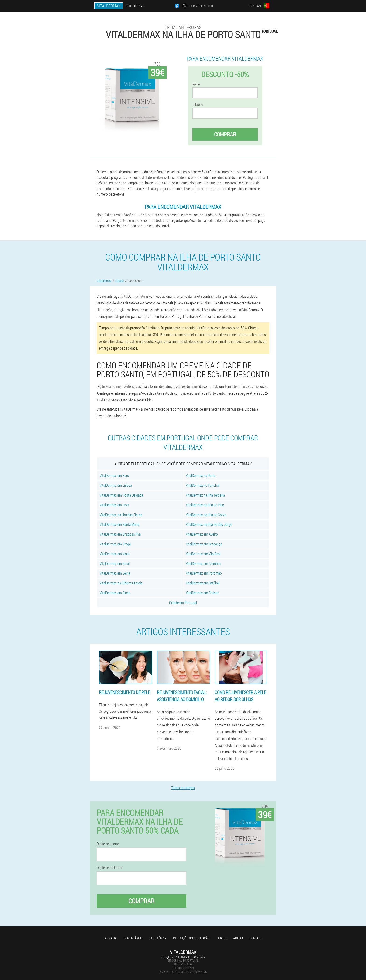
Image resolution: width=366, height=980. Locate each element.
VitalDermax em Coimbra (203, 563)
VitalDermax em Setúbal (203, 583)
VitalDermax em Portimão (204, 573)
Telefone (198, 105)
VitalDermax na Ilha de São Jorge (209, 524)
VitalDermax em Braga (115, 544)
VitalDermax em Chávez (202, 593)
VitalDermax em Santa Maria (119, 524)
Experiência (158, 938)
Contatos (257, 938)
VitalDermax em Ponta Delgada (121, 495)
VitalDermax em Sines (115, 593)
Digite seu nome (108, 844)
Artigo (238, 938)
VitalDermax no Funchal (203, 485)
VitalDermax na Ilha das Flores (121, 515)
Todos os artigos (183, 788)
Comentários (133, 938)
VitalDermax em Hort (114, 505)
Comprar (225, 134)
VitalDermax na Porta (201, 475)
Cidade (221, 938)
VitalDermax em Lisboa (116, 485)
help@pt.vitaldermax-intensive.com (183, 957)
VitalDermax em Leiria (115, 573)
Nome (196, 84)
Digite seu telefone (110, 868)
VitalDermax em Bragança (204, 544)
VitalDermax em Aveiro (202, 534)
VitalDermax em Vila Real (203, 554)
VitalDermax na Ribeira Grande (121, 583)
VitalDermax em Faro (114, 475)
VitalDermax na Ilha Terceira (205, 495)
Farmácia (110, 938)
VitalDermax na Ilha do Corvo (206, 515)
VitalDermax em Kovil (115, 563)
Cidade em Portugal (183, 603)
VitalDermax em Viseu (115, 554)
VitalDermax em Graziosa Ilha (120, 534)
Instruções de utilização (191, 938)
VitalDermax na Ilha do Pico (205, 505)
